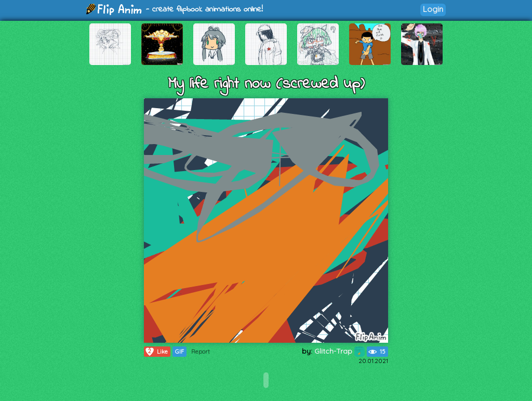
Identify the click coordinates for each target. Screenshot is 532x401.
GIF (179, 352)
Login (433, 9)
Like (156, 352)
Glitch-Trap (340, 351)
